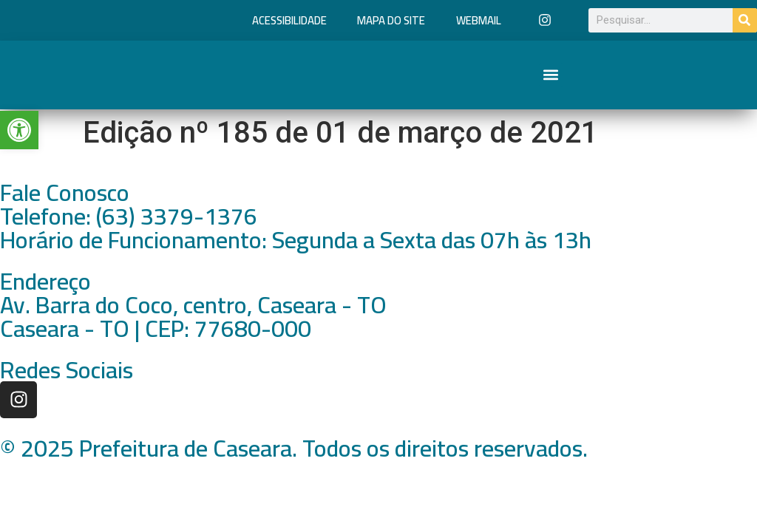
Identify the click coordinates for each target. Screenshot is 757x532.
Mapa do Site (391, 20)
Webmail (479, 20)
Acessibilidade (289, 20)
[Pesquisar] (745, 20)
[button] (551, 75)
